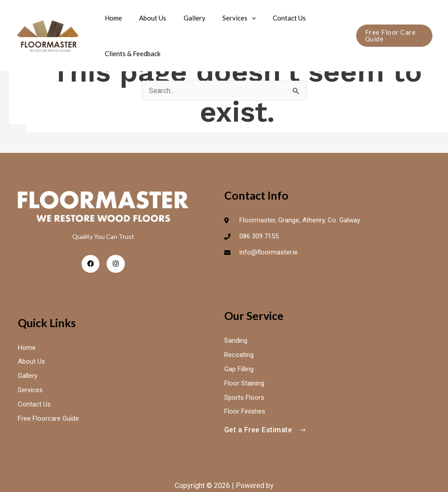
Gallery (185, 18)
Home (112, 18)
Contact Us (273, 18)
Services (226, 18)
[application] (239, 18)
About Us (147, 18)
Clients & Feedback (131, 53)
